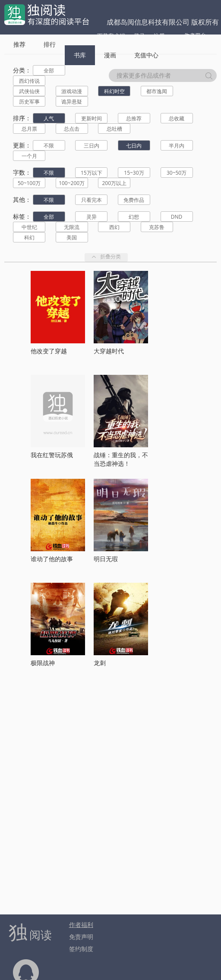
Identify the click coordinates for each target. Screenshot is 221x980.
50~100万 (29, 183)
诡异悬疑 (72, 102)
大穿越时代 (109, 351)
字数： (22, 172)
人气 (49, 118)
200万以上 (114, 183)
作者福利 (81, 925)
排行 (50, 44)
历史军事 (29, 102)
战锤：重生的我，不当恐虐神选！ (121, 459)
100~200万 (72, 183)
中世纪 (29, 227)
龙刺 (100, 663)
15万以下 (92, 173)
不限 (49, 146)
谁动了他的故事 (52, 559)
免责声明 (81, 937)
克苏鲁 (157, 227)
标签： (22, 216)
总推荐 (134, 118)
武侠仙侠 (29, 91)
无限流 (72, 227)
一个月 (29, 156)
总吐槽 (114, 129)
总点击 (72, 129)
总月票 (29, 129)
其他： (22, 199)
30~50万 (177, 173)
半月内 (177, 146)
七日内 (134, 146)
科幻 (29, 237)
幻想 (134, 217)
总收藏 (177, 118)
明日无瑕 (106, 559)
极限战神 (43, 663)
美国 (72, 237)
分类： (22, 70)
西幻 (114, 227)
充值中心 (146, 55)
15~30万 (134, 173)
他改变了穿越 (49, 351)
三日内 (92, 146)
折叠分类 (106, 257)
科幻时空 (114, 91)
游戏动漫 (72, 91)
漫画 (110, 55)
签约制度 (81, 949)
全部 (49, 71)
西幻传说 (29, 81)
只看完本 (92, 200)
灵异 (92, 217)
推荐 (19, 44)
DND (177, 217)
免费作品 (134, 200)
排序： (22, 118)
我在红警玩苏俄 (52, 455)
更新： (22, 145)
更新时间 (92, 118)
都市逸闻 (157, 91)
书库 (80, 55)
